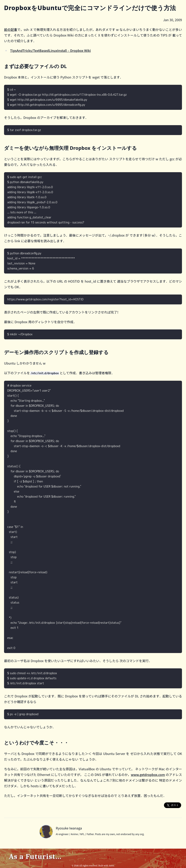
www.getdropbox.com (148, 775)
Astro (111, 866)
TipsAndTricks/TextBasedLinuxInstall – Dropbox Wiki (50, 50)
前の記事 (11, 29)
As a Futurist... (35, 857)
